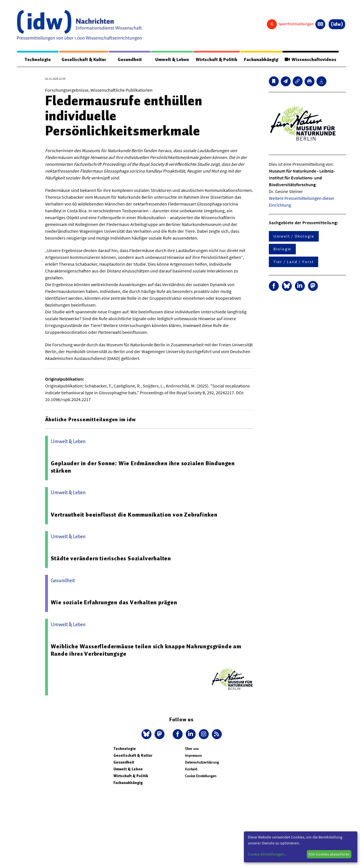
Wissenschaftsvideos (311, 60)
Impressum (193, 755)
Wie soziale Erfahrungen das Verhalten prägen (114, 602)
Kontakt (191, 769)
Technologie (38, 60)
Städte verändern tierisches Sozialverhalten (111, 558)
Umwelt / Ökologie (294, 236)
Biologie (282, 249)
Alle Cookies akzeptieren (329, 854)
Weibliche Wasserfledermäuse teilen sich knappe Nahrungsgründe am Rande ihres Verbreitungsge (146, 650)
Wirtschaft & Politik (217, 60)
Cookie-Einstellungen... (267, 854)
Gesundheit (130, 60)
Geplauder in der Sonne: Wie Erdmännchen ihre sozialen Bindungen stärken (143, 467)
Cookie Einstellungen (201, 776)
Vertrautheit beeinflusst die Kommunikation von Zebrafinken (134, 515)
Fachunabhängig (261, 60)
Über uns (192, 749)
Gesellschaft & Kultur (84, 60)
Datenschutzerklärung (202, 762)
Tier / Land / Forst (294, 262)
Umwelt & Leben (172, 60)
